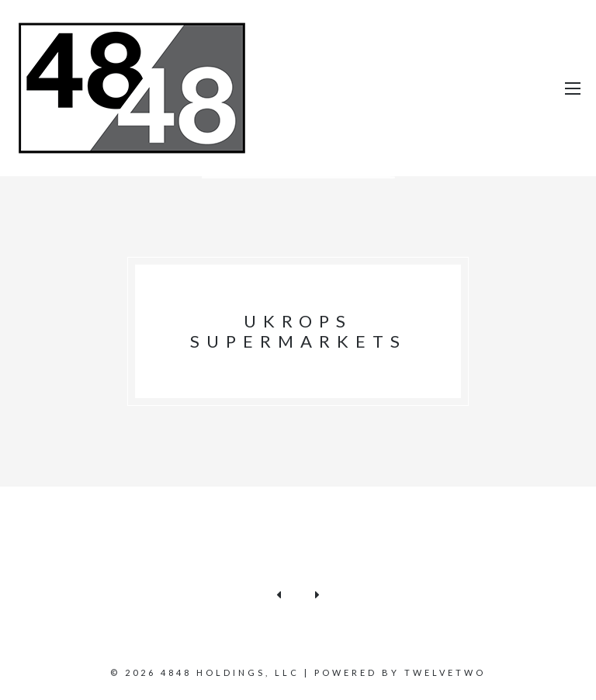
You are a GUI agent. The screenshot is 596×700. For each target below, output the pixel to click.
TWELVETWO (445, 672)
